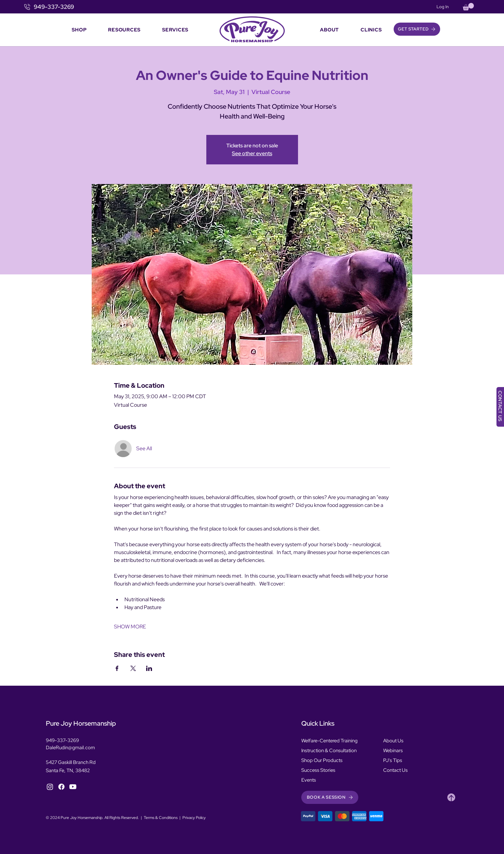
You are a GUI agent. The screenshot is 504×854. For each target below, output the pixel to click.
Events (309, 780)
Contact (392, 770)
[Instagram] (50, 787)
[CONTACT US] (500, 407)
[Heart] (451, 797)
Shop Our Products (322, 760)
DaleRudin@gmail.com (70, 748)
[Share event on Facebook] (117, 668)
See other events (252, 153)
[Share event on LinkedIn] (149, 668)
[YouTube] (73, 787)
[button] (468, 7)
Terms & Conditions (161, 818)
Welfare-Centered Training (329, 741)
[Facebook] (61, 787)
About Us (393, 741)
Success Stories (318, 770)
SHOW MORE (130, 627)
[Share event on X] (133, 668)
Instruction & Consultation (329, 751)
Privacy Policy (194, 818)
